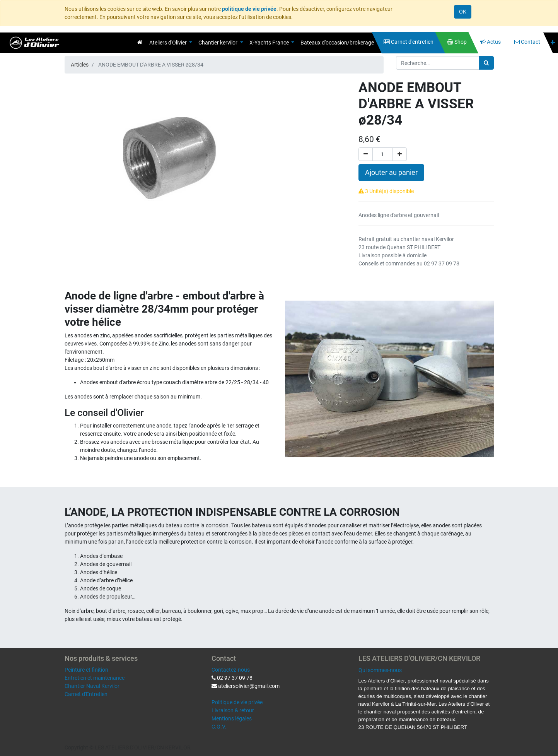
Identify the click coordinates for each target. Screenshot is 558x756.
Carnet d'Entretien (86, 694)
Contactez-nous (231, 670)
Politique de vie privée (237, 702)
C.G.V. (219, 727)
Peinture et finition (86, 670)
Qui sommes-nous (380, 670)
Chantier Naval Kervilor (92, 686)
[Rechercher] (486, 63)
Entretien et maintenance (95, 678)
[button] (553, 43)
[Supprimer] (366, 154)
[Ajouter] (400, 154)
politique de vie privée (249, 9)
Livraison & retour (233, 710)
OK (463, 12)
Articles (80, 65)
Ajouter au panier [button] (391, 173)
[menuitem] (140, 42)
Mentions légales (232, 718)
